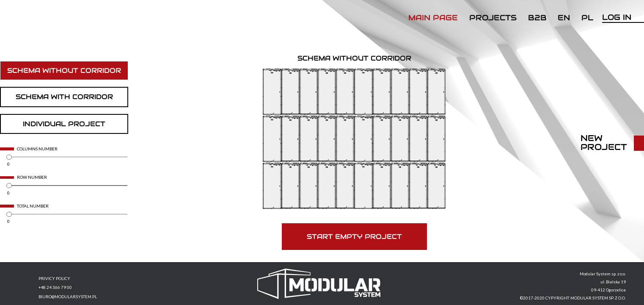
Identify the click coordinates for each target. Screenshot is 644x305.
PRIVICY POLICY (54, 279)
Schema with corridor (64, 97)
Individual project (64, 124)
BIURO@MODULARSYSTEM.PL (68, 297)
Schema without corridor (64, 71)
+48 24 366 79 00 (55, 288)
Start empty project (354, 237)
